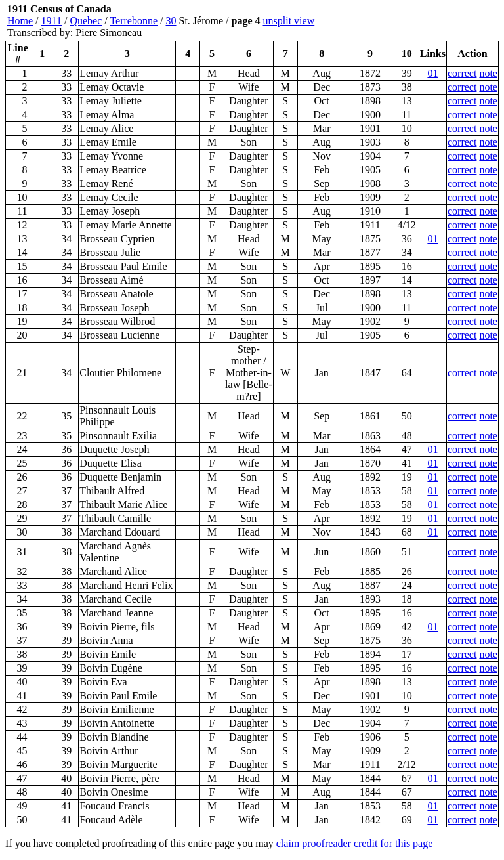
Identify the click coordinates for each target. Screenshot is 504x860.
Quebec (86, 21)
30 (171, 21)
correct (462, 73)
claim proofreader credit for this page (355, 843)
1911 (52, 21)
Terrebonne (134, 21)
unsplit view (289, 21)
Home (20, 21)
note (488, 73)
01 (432, 73)
